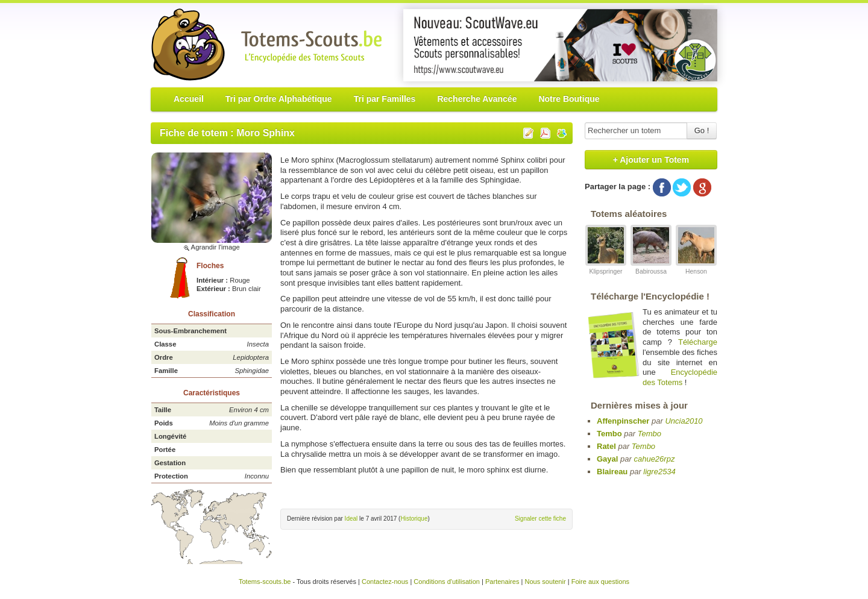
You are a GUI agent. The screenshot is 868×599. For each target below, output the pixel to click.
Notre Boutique (569, 99)
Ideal (351, 519)
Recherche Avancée (477, 99)
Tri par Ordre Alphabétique (279, 99)
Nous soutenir (545, 582)
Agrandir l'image (212, 247)
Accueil (189, 99)
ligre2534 (659, 472)
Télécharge (698, 342)
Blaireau (612, 472)
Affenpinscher (623, 421)
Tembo (609, 434)
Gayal (607, 459)
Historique (414, 519)
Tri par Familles (385, 99)
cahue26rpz (654, 459)
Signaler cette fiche (540, 519)
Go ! (702, 130)
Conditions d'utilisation (447, 582)
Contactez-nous (385, 582)
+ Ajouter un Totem (651, 160)
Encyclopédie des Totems (680, 377)
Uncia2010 (684, 421)
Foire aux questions (600, 582)
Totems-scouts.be (265, 582)
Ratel (606, 446)
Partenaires (502, 582)
